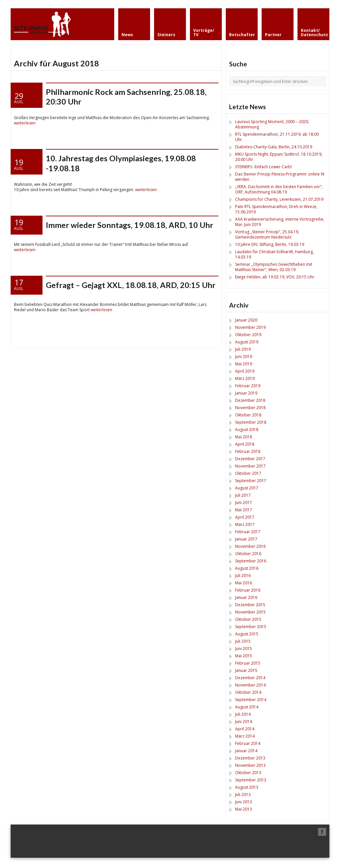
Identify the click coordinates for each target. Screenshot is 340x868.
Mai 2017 (244, 510)
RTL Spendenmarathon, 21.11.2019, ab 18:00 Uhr (277, 137)
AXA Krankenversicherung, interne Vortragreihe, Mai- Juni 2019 (280, 222)
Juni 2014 (244, 722)
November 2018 (250, 408)
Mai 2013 (244, 809)
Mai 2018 (244, 437)
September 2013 (251, 780)
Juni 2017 (244, 503)
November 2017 (250, 466)
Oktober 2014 (248, 692)
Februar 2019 (248, 386)
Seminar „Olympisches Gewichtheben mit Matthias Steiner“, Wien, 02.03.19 (274, 267)
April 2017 (245, 517)
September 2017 (251, 481)
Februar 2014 (248, 743)
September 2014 (251, 700)
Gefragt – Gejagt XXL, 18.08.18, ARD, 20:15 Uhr (131, 285)
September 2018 (251, 422)
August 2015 (247, 634)
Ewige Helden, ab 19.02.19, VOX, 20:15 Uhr (275, 277)
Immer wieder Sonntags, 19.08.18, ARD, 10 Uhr (129, 225)
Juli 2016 (243, 576)
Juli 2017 (243, 495)
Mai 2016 (244, 583)
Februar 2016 (248, 590)
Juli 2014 (243, 714)
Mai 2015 (244, 656)
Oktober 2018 (248, 415)
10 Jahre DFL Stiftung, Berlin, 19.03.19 (270, 244)
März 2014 (245, 736)
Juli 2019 (243, 349)
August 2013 (247, 787)
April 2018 (245, 444)
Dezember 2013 (250, 758)
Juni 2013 (244, 802)
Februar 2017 (248, 532)
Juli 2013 (243, 795)
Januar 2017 (246, 539)
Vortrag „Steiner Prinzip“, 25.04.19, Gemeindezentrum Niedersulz (267, 234)
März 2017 (245, 524)
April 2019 (245, 371)
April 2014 (245, 729)
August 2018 (247, 430)
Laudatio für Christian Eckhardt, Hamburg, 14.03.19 (274, 254)
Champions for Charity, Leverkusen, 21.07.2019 (279, 199)
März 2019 (245, 378)
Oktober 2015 (248, 619)
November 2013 (250, 765)
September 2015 (251, 627)
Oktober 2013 (248, 773)
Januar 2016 (246, 597)
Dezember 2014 (250, 678)
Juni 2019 (244, 357)
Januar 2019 (246, 393)
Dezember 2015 (250, 605)
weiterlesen (25, 123)
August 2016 (247, 568)
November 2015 (250, 612)
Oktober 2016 (248, 554)
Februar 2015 (248, 663)
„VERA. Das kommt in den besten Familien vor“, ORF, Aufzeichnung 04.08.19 (279, 189)
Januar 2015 (246, 670)
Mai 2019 (244, 364)
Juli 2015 (243, 641)
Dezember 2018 (250, 400)
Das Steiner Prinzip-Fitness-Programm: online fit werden (280, 177)
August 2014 (247, 707)
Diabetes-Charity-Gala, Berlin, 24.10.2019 (274, 147)
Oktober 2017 (248, 473)
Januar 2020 (246, 320)
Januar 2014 (246, 751)
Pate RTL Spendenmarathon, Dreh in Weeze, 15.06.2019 (276, 209)
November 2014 (250, 685)
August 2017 (247, 488)
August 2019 (247, 342)
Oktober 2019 (248, 335)
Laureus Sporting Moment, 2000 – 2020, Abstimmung (272, 124)
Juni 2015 (244, 649)
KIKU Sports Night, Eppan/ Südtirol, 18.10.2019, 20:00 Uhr (279, 157)
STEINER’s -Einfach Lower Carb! (263, 167)
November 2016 (250, 546)
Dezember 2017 (250, 459)
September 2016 (251, 561)
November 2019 (250, 327)
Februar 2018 (248, 451)
